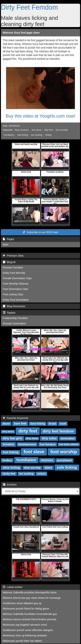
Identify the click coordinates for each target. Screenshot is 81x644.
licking (48, 135)
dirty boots (8, 432)
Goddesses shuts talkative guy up (22, 603)
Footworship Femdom (15, 318)
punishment (64, 460)
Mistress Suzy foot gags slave (21, 33)
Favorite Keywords (16, 418)
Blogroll (9, 262)
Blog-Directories (14, 306)
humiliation (9, 135)
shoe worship (32, 468)
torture (42, 474)
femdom (9, 444)
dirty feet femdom (58, 431)
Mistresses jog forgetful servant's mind (25, 625)
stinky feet (9, 474)
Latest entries (13, 587)
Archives (10, 485)
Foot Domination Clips (16, 289)
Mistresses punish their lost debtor (22, 641)
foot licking (11, 452)
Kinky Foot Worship (14, 273)
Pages (8, 239)
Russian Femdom (13, 267)
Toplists (9, 313)
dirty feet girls (13, 438)
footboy (7, 460)
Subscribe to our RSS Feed (40, 232)
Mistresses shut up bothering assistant (25, 635)
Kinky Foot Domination (16, 300)
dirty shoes (32, 439)
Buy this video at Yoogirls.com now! (40, 116)
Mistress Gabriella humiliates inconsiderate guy (30, 614)
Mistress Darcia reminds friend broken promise (29, 619)
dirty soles (49, 438)
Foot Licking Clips (13, 294)
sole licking (23, 135)
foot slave (37, 130)
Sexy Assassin (22, 130)
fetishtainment (27, 444)
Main (6, 245)
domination (68, 438)
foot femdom (48, 444)
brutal (52, 424)
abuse (6, 424)
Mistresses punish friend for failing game (26, 609)
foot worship (62, 130)
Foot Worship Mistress (16, 284)
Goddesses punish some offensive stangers (28, 630)
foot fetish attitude (69, 445)
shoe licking (11, 468)
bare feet (20, 423)
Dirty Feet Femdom (29, 7)
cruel (63, 424)
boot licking (38, 424)
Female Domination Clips (17, 278)
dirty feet (49, 130)
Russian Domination (14, 323)
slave (48, 468)
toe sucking (37, 135)
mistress (47, 460)
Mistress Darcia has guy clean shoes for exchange (32, 598)
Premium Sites (13, 256)
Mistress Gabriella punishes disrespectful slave (30, 592)
